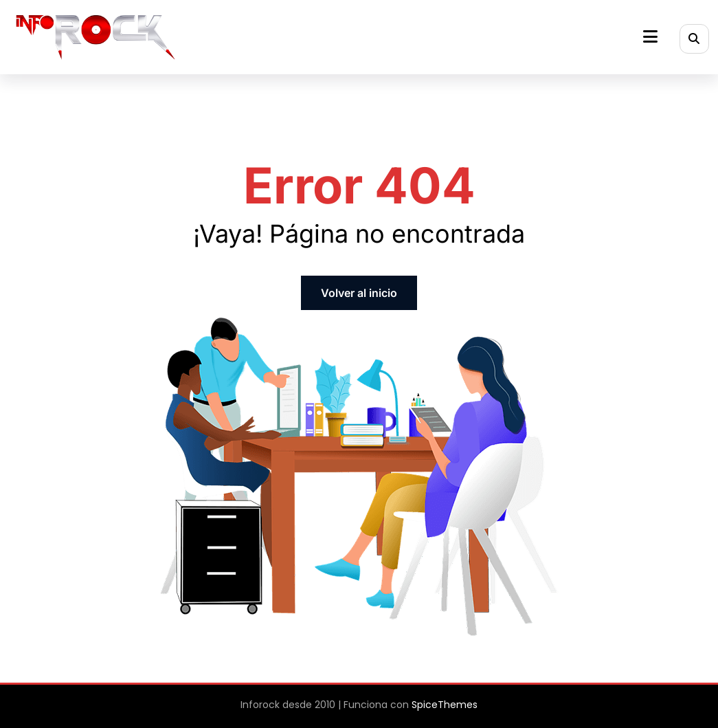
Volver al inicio (359, 293)
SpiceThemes (445, 705)
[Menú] (650, 37)
